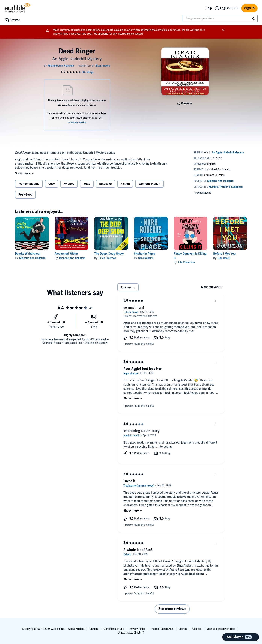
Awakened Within (66, 254)
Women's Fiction (149, 184)
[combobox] (220, 19)
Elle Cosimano (186, 262)
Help (209, 8)
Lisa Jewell (224, 258)
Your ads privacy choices (221, 629)
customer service (77, 122)
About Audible (76, 629)
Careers (94, 629)
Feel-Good (25, 195)
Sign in (249, 8)
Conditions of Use (114, 629)
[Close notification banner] (223, 30)
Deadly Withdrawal (28, 254)
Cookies (197, 629)
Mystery (69, 184)
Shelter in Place (145, 254)
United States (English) (131, 633)
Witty (87, 184)
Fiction (125, 184)
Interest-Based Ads (162, 629)
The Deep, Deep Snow (109, 254)
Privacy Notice (137, 629)
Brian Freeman (107, 258)
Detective (105, 184)
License (183, 629)
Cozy (52, 184)
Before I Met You (224, 254)
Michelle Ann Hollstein (32, 258)
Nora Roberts (146, 258)
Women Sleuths (29, 184)
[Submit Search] (254, 19)
